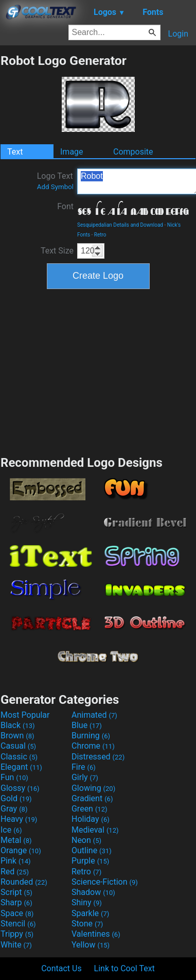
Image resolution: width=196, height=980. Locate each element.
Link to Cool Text (124, 968)
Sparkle (90, 913)
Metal (16, 840)
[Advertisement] (98, 371)
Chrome (93, 746)
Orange (21, 850)
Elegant (21, 767)
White (16, 945)
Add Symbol (55, 187)
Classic (19, 757)
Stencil (18, 924)
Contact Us (61, 968)
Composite (133, 152)
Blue (87, 725)
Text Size (57, 251)
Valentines (96, 934)
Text (15, 152)
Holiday (91, 819)
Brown (17, 736)
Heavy (19, 819)
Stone (87, 924)
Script (16, 892)
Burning (91, 736)
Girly (85, 777)
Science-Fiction (105, 882)
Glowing (93, 788)
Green (90, 809)
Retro (100, 235)
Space (17, 913)
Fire (84, 767)
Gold (16, 798)
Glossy (20, 788)
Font (65, 206)
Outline (92, 850)
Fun (14, 777)
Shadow (93, 892)
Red (15, 872)
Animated (94, 715)
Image (72, 152)
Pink (16, 861)
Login (178, 34)
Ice (11, 830)
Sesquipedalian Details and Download (120, 225)
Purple (90, 861)
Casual (18, 746)
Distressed (98, 757)
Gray (14, 809)
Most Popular (25, 715)
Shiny (87, 902)
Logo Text (55, 181)
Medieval (95, 830)
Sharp (16, 902)
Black (18, 725)
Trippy (17, 934)
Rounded (24, 882)
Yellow (91, 945)
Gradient (92, 798)
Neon (86, 840)
